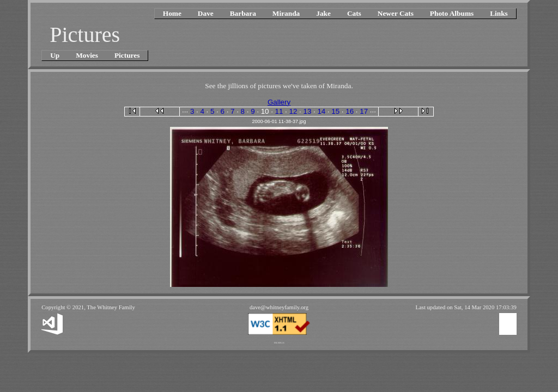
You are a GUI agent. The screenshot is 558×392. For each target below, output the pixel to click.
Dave (206, 13)
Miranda (286, 13)
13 (307, 111)
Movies (87, 55)
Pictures (127, 55)
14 (321, 111)
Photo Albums (452, 13)
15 (335, 111)
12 (293, 111)
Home (172, 13)
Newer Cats (396, 13)
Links (499, 13)
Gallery (279, 102)
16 (350, 111)
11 (279, 111)
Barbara (243, 13)
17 (364, 111)
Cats (354, 13)
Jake (323, 13)
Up (55, 55)
